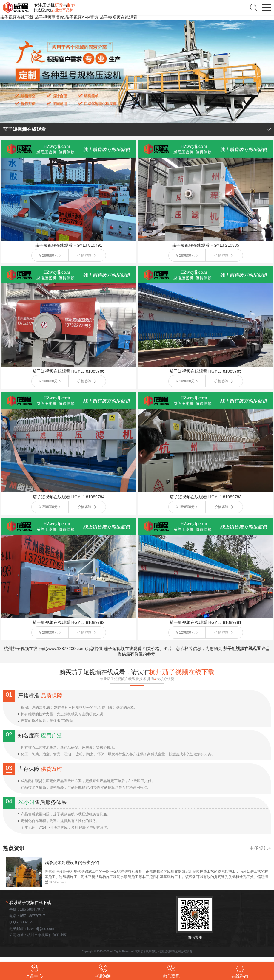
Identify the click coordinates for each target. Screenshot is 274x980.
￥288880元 (48, 255)
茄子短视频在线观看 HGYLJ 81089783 (205, 497)
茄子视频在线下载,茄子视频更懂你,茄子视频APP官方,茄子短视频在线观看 (69, 17)
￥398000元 (48, 507)
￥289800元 (185, 255)
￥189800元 (185, 381)
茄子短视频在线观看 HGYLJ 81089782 (68, 622)
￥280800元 (48, 381)
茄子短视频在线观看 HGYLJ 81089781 (205, 622)
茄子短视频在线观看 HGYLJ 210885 (206, 245)
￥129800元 (185, 632)
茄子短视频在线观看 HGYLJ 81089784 (68, 497)
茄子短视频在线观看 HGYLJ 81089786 (68, 371)
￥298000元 (48, 632)
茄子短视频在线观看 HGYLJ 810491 (69, 245)
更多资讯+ (260, 848)
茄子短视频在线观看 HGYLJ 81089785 (205, 371)
